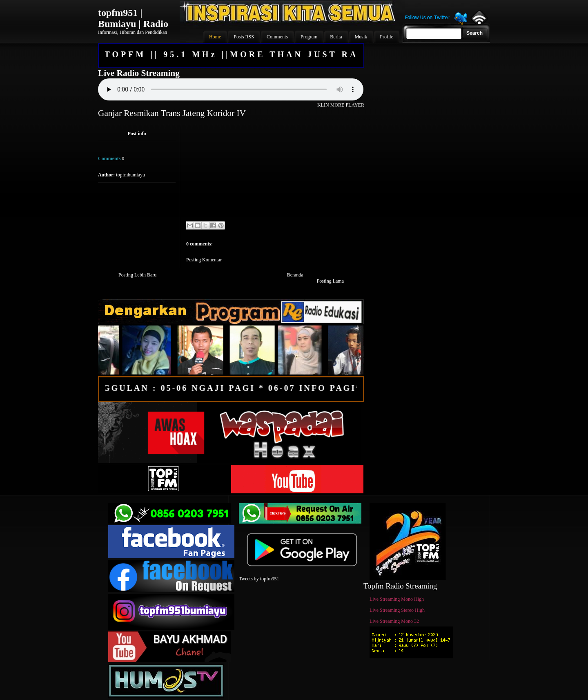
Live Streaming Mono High (397, 599)
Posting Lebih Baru (137, 275)
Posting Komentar (204, 260)
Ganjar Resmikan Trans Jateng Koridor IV (172, 113)
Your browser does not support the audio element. (231, 89)
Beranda (295, 275)
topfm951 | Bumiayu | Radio (133, 18)
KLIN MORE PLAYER (341, 105)
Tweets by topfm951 (259, 579)
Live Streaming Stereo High (397, 610)
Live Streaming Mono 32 (394, 621)
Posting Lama (330, 281)
